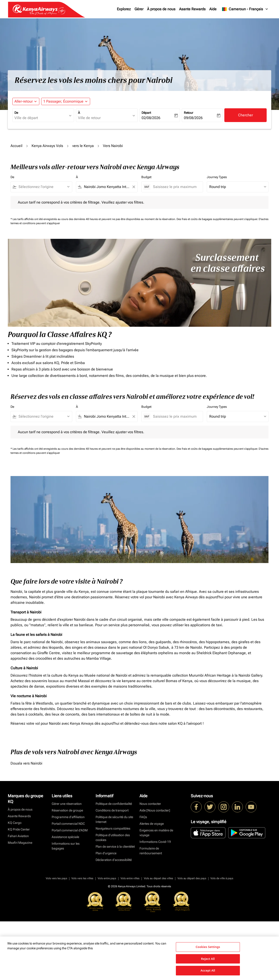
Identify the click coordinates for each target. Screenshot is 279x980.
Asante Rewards (192, 9)
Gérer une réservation (67, 804)
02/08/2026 (151, 118)
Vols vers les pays (56, 878)
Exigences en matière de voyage (156, 833)
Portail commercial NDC (68, 824)
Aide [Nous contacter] (155, 810)
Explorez (124, 9)
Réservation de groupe (67, 810)
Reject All (208, 959)
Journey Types (217, 177)
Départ (146, 113)
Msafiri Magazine (20, 843)
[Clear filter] (134, 187)
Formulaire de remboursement (151, 851)
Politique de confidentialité (114, 804)
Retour (189, 113)
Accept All (208, 970)
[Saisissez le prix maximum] (176, 187)
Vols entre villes (130, 878)
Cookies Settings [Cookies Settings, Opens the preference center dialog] (208, 947)
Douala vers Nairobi (26, 763)
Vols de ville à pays (222, 878)
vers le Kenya (83, 146)
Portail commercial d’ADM (70, 830)
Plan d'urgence (106, 853)
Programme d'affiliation (68, 817)
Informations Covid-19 (155, 842)
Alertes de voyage (152, 824)
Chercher (245, 115)
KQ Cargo (15, 823)
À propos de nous (161, 9)
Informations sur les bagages (66, 846)
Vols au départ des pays (192, 878)
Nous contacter (150, 804)
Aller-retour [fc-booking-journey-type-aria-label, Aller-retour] (24, 101)
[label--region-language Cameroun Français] (245, 9)
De (16, 113)
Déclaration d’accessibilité (114, 860)
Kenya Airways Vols (47, 146)
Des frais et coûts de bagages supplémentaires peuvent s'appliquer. (218, 219)
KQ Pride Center (19, 829)
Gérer (139, 9)
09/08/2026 (193, 118)
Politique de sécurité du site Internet (114, 819)
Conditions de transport (112, 810)
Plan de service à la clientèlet (115, 847)
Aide (213, 9)
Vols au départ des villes (158, 878)
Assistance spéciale (65, 837)
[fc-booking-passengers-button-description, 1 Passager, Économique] (63, 101)
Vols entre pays (107, 878)
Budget (146, 177)
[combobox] (41, 118)
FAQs (143, 817)
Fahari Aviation (18, 836)
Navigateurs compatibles (113, 828)
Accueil (16, 146)
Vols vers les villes (82, 878)
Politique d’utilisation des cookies (113, 837)
